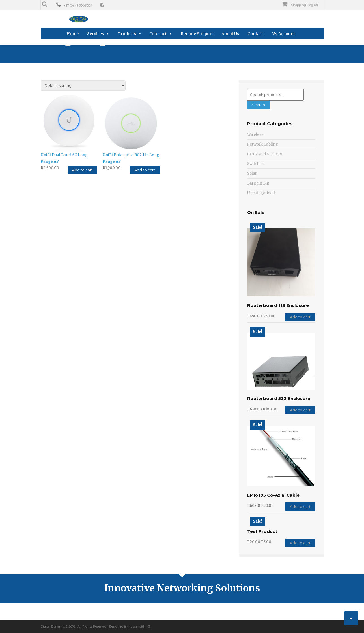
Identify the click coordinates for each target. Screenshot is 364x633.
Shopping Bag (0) (300, 4)
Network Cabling (263, 144)
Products (127, 34)
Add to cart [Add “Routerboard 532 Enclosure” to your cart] (300, 410)
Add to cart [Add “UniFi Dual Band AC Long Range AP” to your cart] (82, 169)
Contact (255, 34)
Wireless (255, 135)
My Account (283, 34)
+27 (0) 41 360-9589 (78, 5)
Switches (255, 164)
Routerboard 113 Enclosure (278, 305)
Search (258, 105)
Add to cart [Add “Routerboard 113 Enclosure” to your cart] (300, 317)
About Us (230, 34)
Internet (158, 34)
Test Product (262, 531)
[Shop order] (83, 85)
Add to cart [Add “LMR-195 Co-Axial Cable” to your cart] (300, 506)
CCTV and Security (265, 154)
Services (95, 34)
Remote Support (197, 34)
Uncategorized (261, 193)
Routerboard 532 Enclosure (279, 398)
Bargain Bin (258, 183)
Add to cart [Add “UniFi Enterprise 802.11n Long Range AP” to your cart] (145, 169)
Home (73, 34)
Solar (252, 173)
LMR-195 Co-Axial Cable (273, 495)
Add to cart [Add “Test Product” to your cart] (300, 543)
